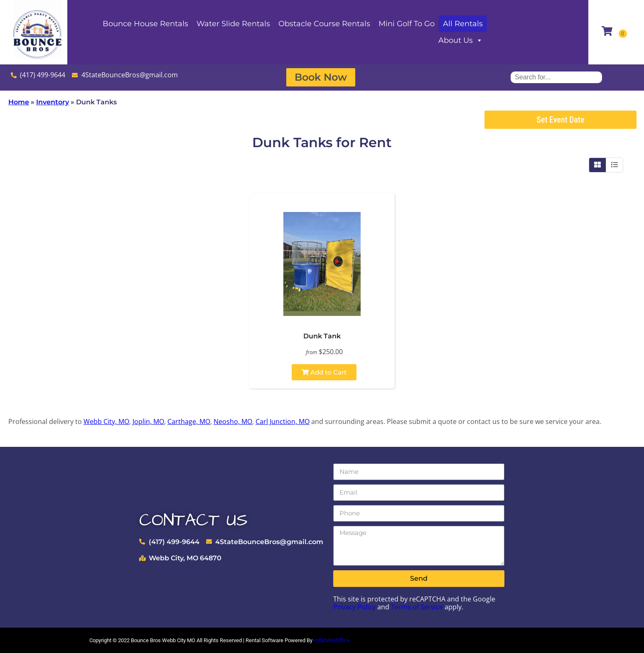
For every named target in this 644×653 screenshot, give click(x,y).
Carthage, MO (189, 421)
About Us (461, 40)
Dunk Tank (322, 336)
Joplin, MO (148, 421)
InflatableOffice (332, 640)
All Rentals (463, 24)
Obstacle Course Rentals (324, 24)
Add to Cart (324, 372)
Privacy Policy (354, 607)
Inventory (53, 102)
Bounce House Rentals (145, 24)
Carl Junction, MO (283, 421)
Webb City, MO (106, 421)
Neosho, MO (233, 421)
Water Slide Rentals (233, 24)
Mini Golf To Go (407, 24)
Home (19, 102)
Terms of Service (417, 607)
